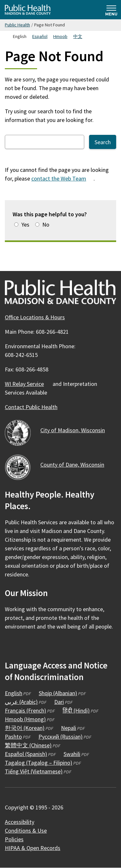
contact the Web (62, 178)
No (46, 224)
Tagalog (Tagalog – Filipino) (39, 763)
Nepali (69, 728)
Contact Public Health (31, 407)
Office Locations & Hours (35, 317)
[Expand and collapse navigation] (111, 10)
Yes (25, 224)
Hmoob (60, 36)
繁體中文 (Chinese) (28, 745)
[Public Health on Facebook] (11, 645)
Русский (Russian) (60, 737)
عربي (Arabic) (21, 702)
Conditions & (30, 831)
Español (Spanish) (26, 754)
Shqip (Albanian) (58, 693)
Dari (59, 702)
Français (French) (25, 710)
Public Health (17, 25)
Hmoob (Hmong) (25, 719)
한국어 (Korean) (25, 728)
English (14, 693)
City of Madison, (76, 430)
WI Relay (28, 384)
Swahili (72, 754)
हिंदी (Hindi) (76, 710)
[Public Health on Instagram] (28, 645)
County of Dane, (76, 465)
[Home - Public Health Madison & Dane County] (28, 10)
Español (40, 36)
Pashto (13, 737)
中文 (78, 36)
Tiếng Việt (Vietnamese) (34, 771)
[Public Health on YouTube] (45, 645)
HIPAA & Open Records (33, 848)
